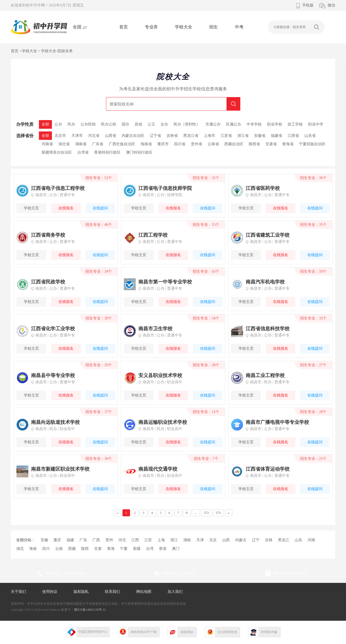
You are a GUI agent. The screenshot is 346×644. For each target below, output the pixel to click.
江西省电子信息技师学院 (165, 188)
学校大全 (184, 27)
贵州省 (197, 144)
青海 (111, 549)
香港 (163, 549)
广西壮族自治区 (122, 144)
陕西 (85, 549)
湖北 (20, 549)
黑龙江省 (191, 136)
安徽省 (260, 136)
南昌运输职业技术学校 (163, 422)
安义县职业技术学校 (160, 375)
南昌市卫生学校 (155, 329)
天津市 (77, 136)
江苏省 (226, 136)
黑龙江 (284, 540)
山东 (298, 540)
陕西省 (254, 144)
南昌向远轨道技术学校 (55, 422)
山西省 (111, 136)
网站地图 (144, 592)
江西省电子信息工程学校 (58, 188)
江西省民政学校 (48, 282)
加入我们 (175, 592)
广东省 (98, 144)
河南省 (47, 144)
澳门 (176, 549)
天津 (200, 540)
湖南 (187, 540)
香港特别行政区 (107, 152)
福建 (70, 540)
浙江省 (243, 136)
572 (207, 513)
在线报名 (66, 208)
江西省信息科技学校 (268, 329)
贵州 (109, 540)
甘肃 (98, 549)
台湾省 (83, 152)
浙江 (174, 540)
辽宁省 (155, 136)
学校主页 (31, 208)
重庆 (57, 540)
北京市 (60, 136)
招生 (214, 27)
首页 (124, 27)
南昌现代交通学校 (158, 469)
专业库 (151, 27)
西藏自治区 (234, 144)
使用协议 (50, 592)
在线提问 (100, 208)
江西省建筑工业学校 (268, 235)
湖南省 (81, 144)
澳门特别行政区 (139, 152)
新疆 (137, 549)
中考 (239, 27)
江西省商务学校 (48, 235)
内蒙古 (241, 540)
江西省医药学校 (263, 188)
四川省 (180, 144)
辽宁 (256, 540)
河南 (311, 540)
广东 (83, 540)
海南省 (146, 144)
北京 (213, 540)
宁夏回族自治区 (312, 144)
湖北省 (64, 144)
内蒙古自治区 (133, 136)
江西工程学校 (153, 235)
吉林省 (172, 136)
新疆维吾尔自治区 (57, 152)
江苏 (148, 540)
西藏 (72, 549)
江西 (135, 540)
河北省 (94, 136)
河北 (122, 540)
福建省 (277, 136)
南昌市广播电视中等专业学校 (277, 422)
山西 (226, 540)
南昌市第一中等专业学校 (165, 282)
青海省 (288, 144)
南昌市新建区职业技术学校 (60, 469)
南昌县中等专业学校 (53, 375)
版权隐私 (81, 592)
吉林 (269, 540)
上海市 (209, 136)
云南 (59, 549)
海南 (33, 549)
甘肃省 (271, 144)
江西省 (293, 136)
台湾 (150, 549)
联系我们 (112, 592)
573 (218, 513)
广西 (96, 540)
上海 (161, 540)
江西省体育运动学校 (268, 469)
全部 (45, 136)
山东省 (310, 136)
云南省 (213, 144)
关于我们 (18, 592)
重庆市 (163, 144)
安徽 (44, 540)
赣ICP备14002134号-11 (90, 610)
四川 (46, 549)
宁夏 (124, 549)
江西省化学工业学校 (53, 329)
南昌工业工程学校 (265, 375)
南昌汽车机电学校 (265, 282)
